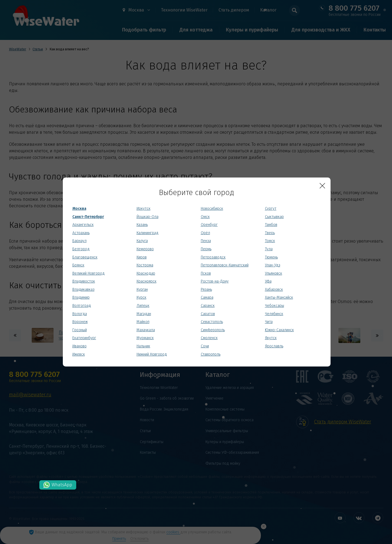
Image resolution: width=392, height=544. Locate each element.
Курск (142, 297)
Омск (205, 217)
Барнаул (79, 241)
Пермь (206, 249)
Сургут (271, 209)
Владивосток (84, 281)
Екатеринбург (84, 338)
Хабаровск (274, 290)
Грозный (80, 330)
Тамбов (271, 225)
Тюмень (271, 257)
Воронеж (80, 322)
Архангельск (83, 225)
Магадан (144, 314)
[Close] (322, 186)
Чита (269, 322)
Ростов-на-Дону (215, 281)
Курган (142, 290)
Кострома (145, 265)
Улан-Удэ (273, 265)
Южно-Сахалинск (279, 330)
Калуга (142, 241)
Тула (269, 249)
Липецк (143, 306)
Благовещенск (85, 257)
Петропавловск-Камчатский (225, 265)
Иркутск (144, 209)
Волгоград (82, 306)
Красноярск (147, 281)
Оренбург (209, 225)
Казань (142, 225)
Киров (142, 257)
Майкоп (143, 322)
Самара (207, 297)
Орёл (205, 233)
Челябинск (274, 314)
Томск (270, 241)
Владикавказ (83, 290)
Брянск (78, 265)
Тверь (270, 233)
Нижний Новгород (152, 354)
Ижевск (79, 354)
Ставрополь (211, 354)
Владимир (81, 297)
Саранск (208, 306)
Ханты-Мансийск (279, 297)
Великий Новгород (89, 273)
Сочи (205, 346)
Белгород (81, 249)
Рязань (206, 290)
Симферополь (213, 330)
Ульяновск (274, 273)
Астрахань (81, 233)
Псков (206, 273)
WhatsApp (62, 485)
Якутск (271, 338)
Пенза (206, 241)
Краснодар (146, 273)
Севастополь (212, 322)
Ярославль (274, 346)
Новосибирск (212, 209)
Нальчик (143, 346)
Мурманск (145, 338)
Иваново (79, 346)
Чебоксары (275, 306)
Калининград (148, 233)
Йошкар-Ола (148, 217)
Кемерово (145, 249)
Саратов (208, 314)
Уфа (268, 281)
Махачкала (146, 330)
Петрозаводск (213, 257)
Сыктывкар (274, 217)
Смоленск (209, 338)
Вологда (80, 314)
